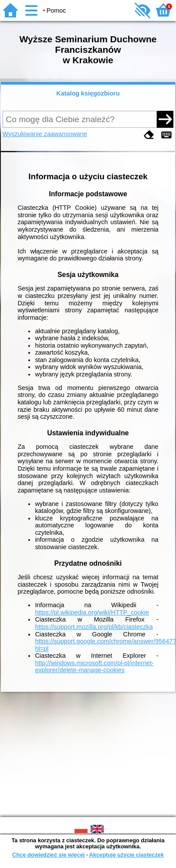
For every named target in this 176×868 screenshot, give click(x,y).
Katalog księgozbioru (88, 93)
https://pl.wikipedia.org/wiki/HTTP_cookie (92, 612)
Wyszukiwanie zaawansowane (45, 134)
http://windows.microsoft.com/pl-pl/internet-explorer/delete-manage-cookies (94, 667)
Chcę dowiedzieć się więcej (48, 855)
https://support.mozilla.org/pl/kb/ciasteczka (94, 627)
